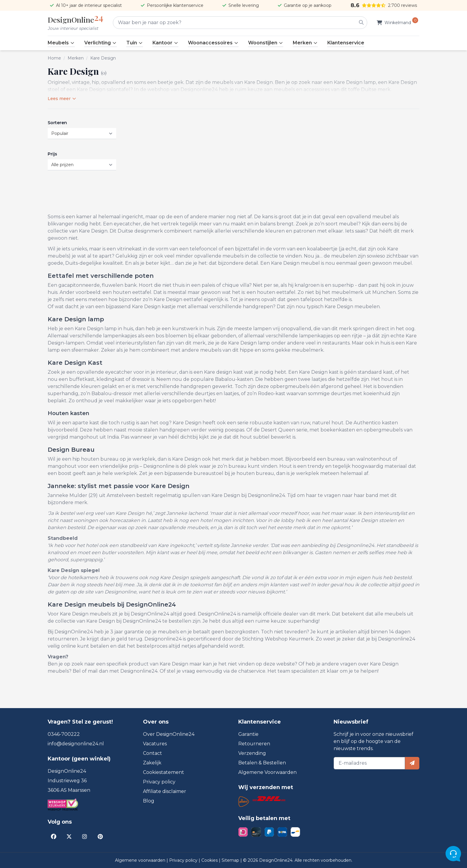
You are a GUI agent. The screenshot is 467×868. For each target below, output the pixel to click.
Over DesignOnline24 (169, 734)
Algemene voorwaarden (141, 860)
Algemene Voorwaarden (267, 772)
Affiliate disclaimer (165, 791)
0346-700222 (64, 734)
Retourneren (254, 744)
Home (54, 58)
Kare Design (103, 58)
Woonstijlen (266, 43)
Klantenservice (346, 43)
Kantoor (165, 43)
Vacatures (155, 744)
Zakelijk (152, 763)
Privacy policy (159, 782)
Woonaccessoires (213, 43)
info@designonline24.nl (76, 744)
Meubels (61, 43)
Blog (149, 801)
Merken (305, 43)
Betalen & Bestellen (262, 763)
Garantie (248, 734)
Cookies (210, 860)
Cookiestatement (164, 772)
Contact (152, 753)
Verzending (252, 753)
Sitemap (231, 860)
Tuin (135, 43)
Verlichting (101, 43)
